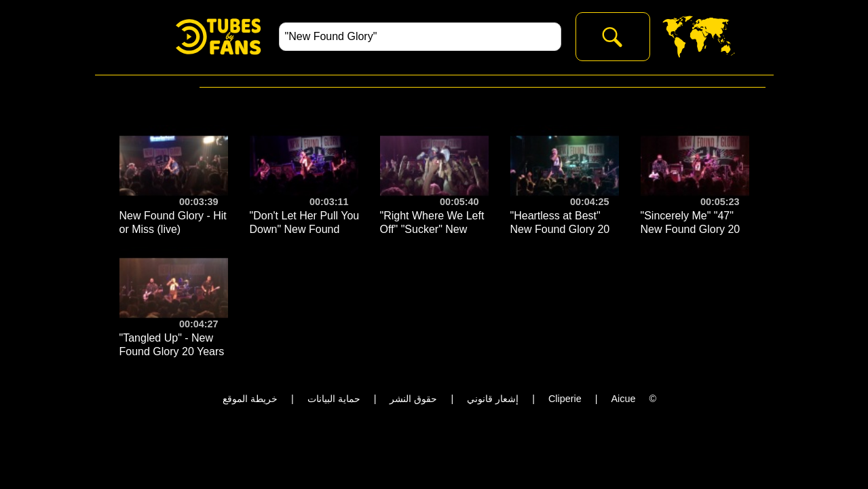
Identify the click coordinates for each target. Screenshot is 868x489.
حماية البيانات (334, 399)
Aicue (623, 399)
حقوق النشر (413, 399)
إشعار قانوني (493, 399)
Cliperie (565, 399)
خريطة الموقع (250, 399)
